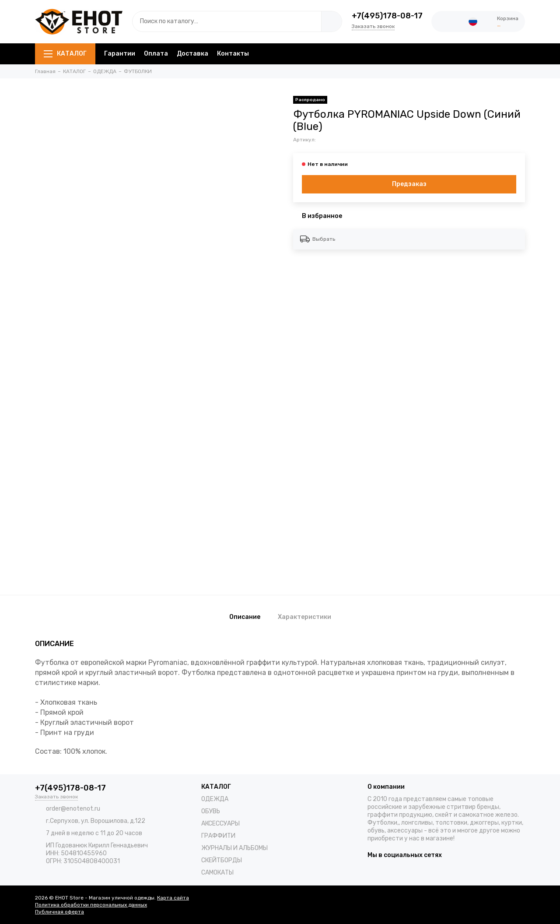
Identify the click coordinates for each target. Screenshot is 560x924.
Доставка (192, 54)
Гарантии (120, 54)
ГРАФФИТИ (218, 836)
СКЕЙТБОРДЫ (222, 860)
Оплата (156, 54)
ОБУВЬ (211, 811)
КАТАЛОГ (65, 54)
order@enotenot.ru (73, 809)
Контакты (233, 54)
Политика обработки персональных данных (91, 905)
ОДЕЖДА (215, 799)
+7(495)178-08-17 (387, 16)
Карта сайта (173, 898)
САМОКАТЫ (217, 873)
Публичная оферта (59, 912)
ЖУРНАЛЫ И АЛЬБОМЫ (234, 848)
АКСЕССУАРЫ (220, 824)
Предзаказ (409, 184)
